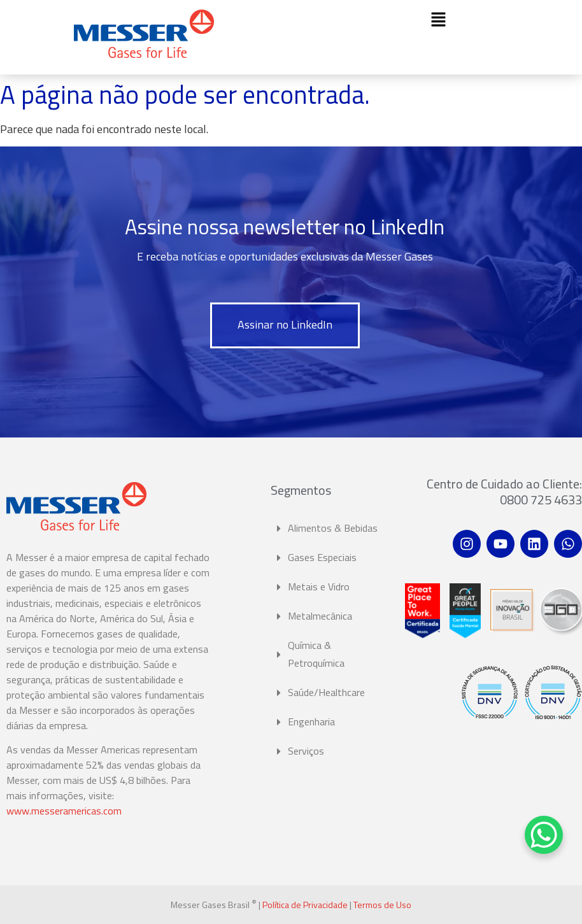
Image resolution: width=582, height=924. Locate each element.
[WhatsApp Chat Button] (544, 835)
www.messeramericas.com (64, 811)
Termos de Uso (382, 905)
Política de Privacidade (305, 905)
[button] (438, 20)
